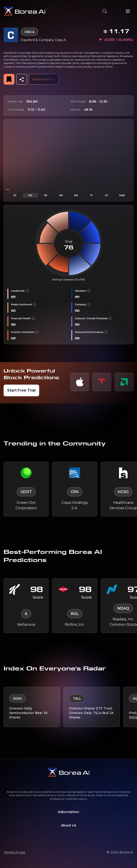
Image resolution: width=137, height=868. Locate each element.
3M (61, 195)
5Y (107, 195)
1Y (91, 195)
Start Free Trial (21, 390)
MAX (122, 195)
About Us (69, 825)
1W (30, 195)
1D (15, 195)
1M (46, 195)
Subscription (68, 812)
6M (76, 195)
